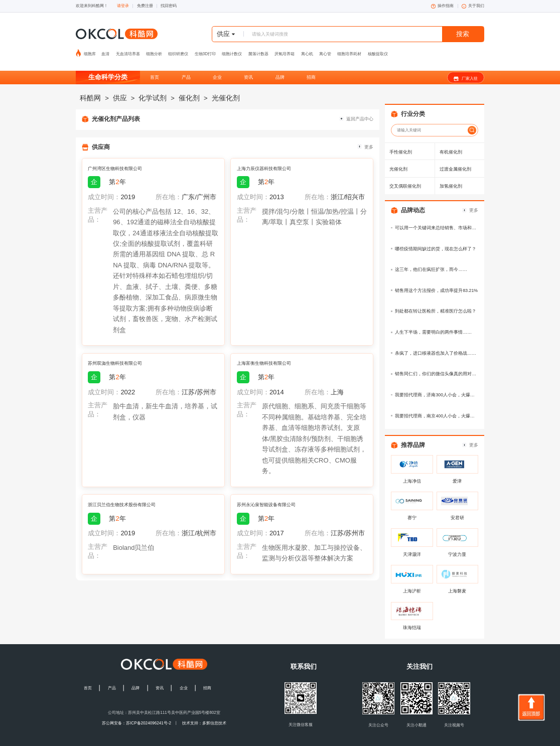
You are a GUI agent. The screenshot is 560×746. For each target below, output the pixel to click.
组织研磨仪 (178, 51)
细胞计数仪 (232, 51)
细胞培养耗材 (349, 51)
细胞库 (90, 51)
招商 (311, 67)
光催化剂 (226, 88)
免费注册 (145, 6)
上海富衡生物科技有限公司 (264, 353)
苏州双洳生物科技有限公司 (115, 353)
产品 (186, 67)
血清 (105, 51)
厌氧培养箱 (285, 51)
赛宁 (412, 508)
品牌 (280, 67)
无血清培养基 (128, 51)
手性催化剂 (401, 141)
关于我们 (473, 6)
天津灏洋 (412, 544)
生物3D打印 (205, 51)
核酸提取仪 (378, 51)
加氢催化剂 (451, 176)
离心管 (325, 51)
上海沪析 (412, 581)
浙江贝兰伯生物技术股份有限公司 (122, 495)
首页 (155, 67)
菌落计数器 (258, 51)
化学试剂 (153, 88)
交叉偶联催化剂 (405, 176)
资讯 (248, 67)
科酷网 (90, 88)
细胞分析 (154, 51)
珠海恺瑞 (412, 618)
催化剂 (189, 88)
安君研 (457, 508)
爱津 (457, 471)
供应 (120, 88)
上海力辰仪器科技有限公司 (264, 159)
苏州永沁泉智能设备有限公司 (266, 495)
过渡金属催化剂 (455, 159)
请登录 (123, 6)
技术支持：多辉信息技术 (204, 713)
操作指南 (442, 6)
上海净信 (412, 471)
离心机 (307, 51)
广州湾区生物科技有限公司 (115, 159)
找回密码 (169, 6)
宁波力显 (457, 544)
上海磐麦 (457, 581)
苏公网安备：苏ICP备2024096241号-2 (136, 713)
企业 (217, 67)
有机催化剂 (451, 141)
